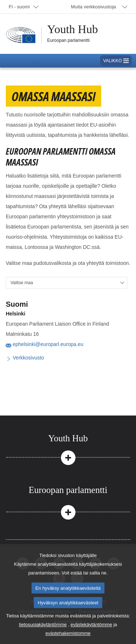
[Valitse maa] (67, 283)
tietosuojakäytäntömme (43, 633)
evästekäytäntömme (92, 633)
